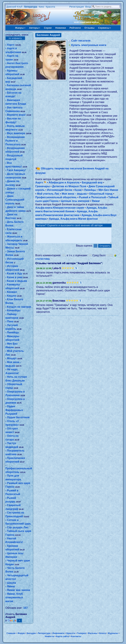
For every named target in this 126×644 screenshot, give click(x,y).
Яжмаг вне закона (18, 590)
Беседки (31, 633)
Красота (50, 7)
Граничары (42, 186)
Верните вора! (16, 115)
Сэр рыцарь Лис (18, 527)
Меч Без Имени (108, 190)
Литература (31, 7)
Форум (21, 633)
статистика (42, 262)
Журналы (113, 633)
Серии (48, 28)
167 (26, 608)
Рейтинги (75, 28)
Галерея (82, 633)
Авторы (35, 28)
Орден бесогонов (18, 417)
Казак (78, 190)
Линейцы (13, 332)
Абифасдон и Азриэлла (64, 183)
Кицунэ (12, 296)
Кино (42, 7)
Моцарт (12, 358)
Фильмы (93, 633)
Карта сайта (62, 636)
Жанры (20, 28)
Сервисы (105, 28)
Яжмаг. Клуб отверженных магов (14, 598)
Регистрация (77, 7)
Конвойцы (14, 310)
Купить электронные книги (89, 45)
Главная (11, 633)
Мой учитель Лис (48, 194)
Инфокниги (58, 633)
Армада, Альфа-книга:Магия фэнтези (73, 219)
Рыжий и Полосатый (93, 197)
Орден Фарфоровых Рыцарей (14, 410)
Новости (49, 636)
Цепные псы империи (75, 201)
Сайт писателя (81, 41)
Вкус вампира (16, 133)
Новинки (61, 28)
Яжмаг (11, 586)
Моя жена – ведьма (74, 194)
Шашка (11, 583)
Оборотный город (101, 194)
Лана (10, 321)
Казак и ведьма (17, 281)
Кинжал (12, 292)
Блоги (103, 633)
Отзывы (89, 28)
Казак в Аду (15, 273)
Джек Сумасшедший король (15, 200)
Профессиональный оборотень (56, 197)
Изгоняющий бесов (60, 190)
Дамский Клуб (14, 7)
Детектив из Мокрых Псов (69, 186)
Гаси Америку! (16, 170)
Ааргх (11, 45)
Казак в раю (15, 277)
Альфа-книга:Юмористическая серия (60, 208)
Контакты (76, 636)
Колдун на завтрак (19, 307)
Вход (88, 7)
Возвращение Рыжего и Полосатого (15, 141)
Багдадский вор (92, 183)
